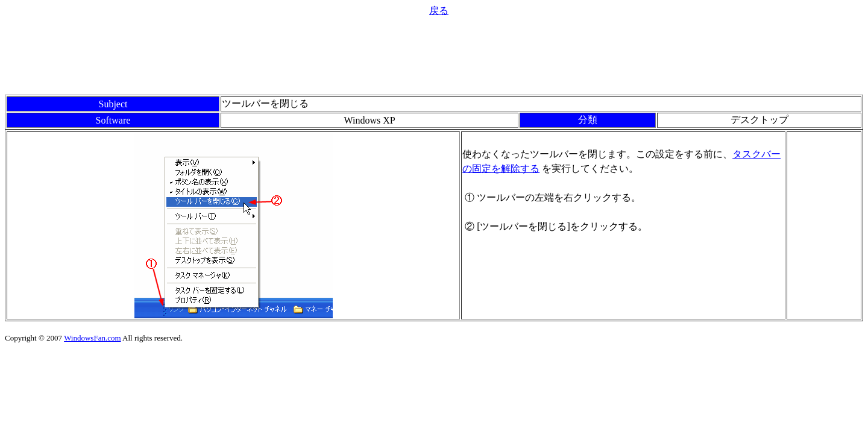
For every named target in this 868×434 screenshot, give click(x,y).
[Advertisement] (434, 54)
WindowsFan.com (92, 338)
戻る (439, 11)
